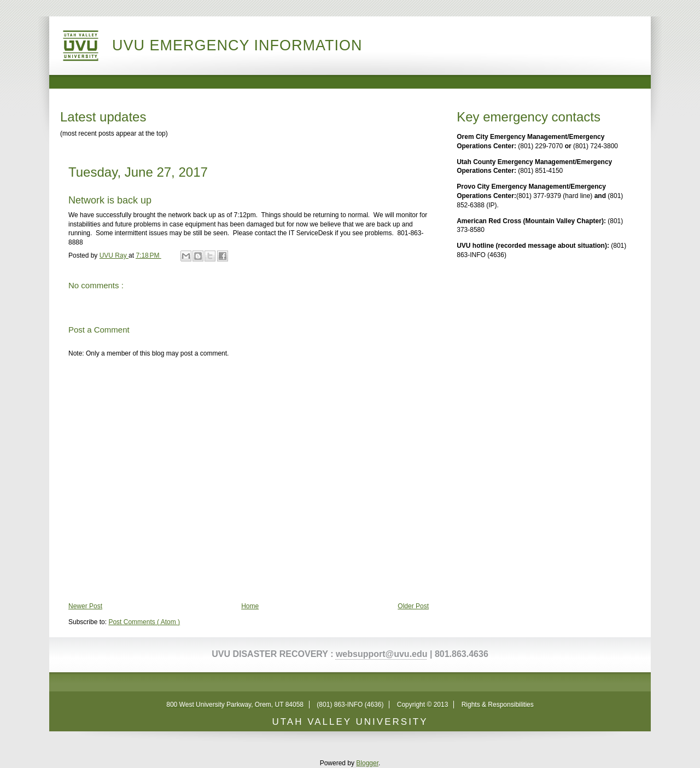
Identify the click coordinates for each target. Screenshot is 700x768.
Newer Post (85, 606)
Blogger (367, 763)
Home (250, 606)
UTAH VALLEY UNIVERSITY (350, 722)
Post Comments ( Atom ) (144, 622)
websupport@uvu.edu (382, 654)
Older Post (413, 606)
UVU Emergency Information (237, 45)
